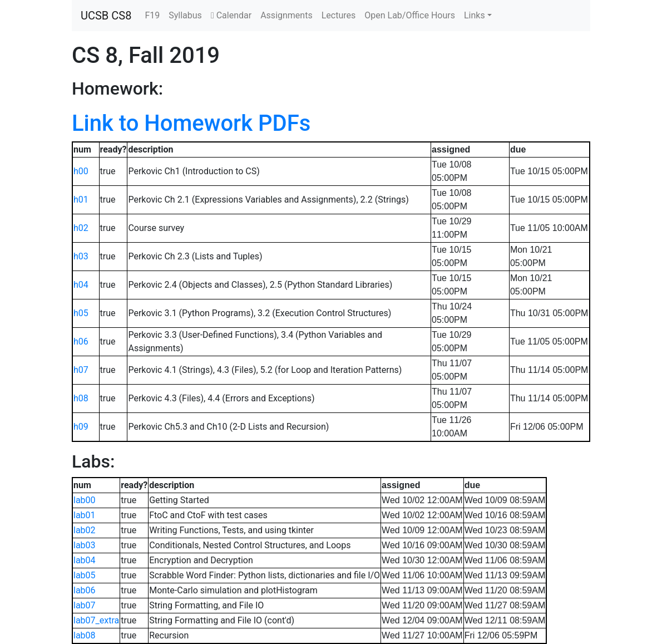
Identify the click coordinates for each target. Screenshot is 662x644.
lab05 (85, 575)
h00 (81, 171)
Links (475, 15)
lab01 (85, 515)
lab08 (85, 635)
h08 (81, 398)
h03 (81, 256)
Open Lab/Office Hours (410, 15)
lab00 (85, 500)
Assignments (286, 15)
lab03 (85, 545)
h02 (81, 228)
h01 (81, 200)
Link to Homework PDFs (191, 123)
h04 (81, 285)
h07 (81, 370)
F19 (152, 15)
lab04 (85, 560)
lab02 (85, 530)
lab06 (85, 590)
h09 (81, 427)
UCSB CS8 (106, 16)
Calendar (231, 15)
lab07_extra (96, 620)
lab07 (85, 605)
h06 (81, 341)
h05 (81, 313)
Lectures (339, 15)
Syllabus (185, 15)
